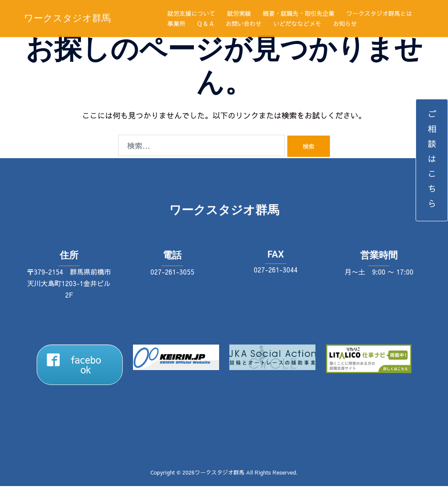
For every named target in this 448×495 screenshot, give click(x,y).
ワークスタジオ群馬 (67, 18)
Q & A (206, 23)
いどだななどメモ (298, 23)
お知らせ (345, 23)
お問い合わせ (244, 23)
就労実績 (239, 13)
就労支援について (191, 13)
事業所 (176, 23)
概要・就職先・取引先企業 (299, 13)
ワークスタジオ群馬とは (379, 13)
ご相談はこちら (432, 160)
